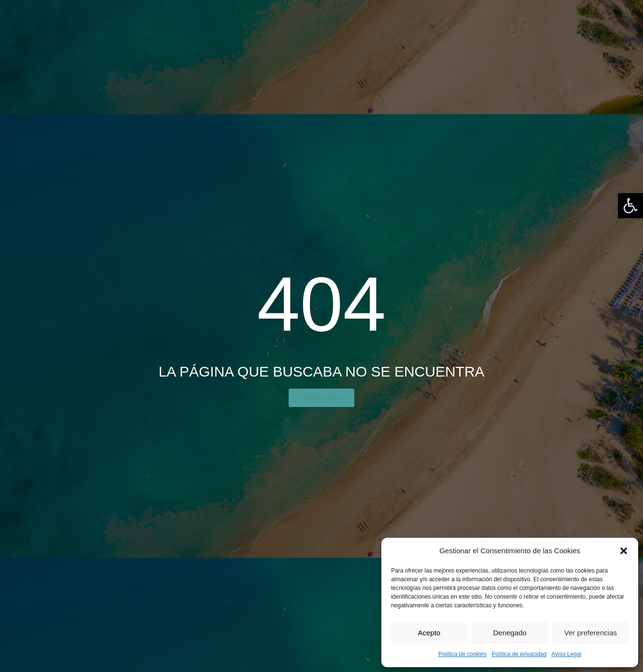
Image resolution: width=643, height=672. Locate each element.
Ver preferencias (591, 633)
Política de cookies (462, 654)
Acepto (429, 633)
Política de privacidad (519, 654)
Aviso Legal (566, 654)
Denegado (510, 633)
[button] (630, 206)
